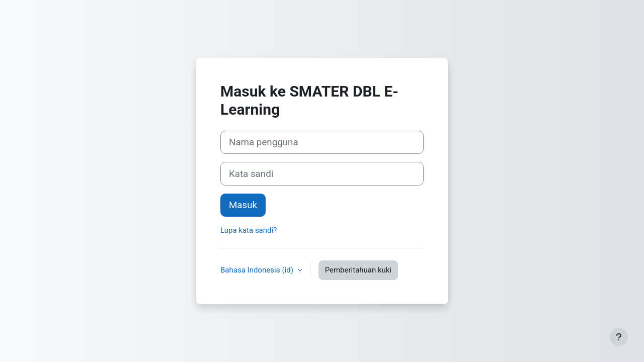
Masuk (243, 205)
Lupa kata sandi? (249, 230)
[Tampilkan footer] (619, 337)
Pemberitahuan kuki (358, 270)
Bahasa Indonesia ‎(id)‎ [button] (258, 270)
